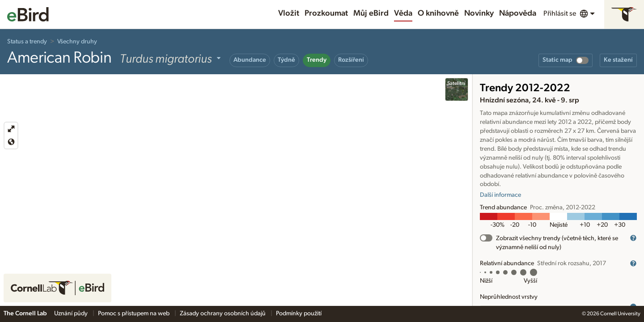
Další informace (500, 195)
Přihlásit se (560, 13)
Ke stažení (618, 60)
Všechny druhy (77, 42)
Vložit (289, 13)
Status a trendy (27, 42)
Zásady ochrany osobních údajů (223, 314)
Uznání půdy (72, 314)
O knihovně (438, 13)
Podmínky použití (299, 314)
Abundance (250, 60)
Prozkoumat (326, 13)
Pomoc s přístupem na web (134, 314)
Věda (403, 13)
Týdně (286, 60)
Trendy (317, 60)
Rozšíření (351, 60)
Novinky (479, 13)
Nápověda (518, 13)
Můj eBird (371, 13)
